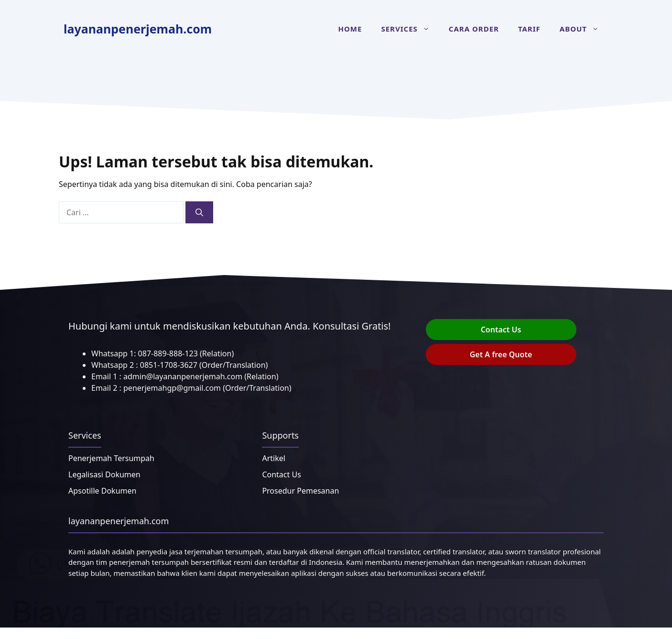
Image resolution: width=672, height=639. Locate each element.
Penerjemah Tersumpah (111, 458)
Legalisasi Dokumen (104, 474)
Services (410, 29)
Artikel (273, 458)
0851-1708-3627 (169, 365)
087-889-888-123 (168, 353)
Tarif (529, 29)
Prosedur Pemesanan (300, 491)
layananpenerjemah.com (138, 29)
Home (350, 29)
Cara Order (474, 29)
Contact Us (501, 330)
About (584, 29)
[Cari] (199, 212)
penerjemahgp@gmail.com (172, 388)
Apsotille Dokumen (102, 491)
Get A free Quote (501, 354)
